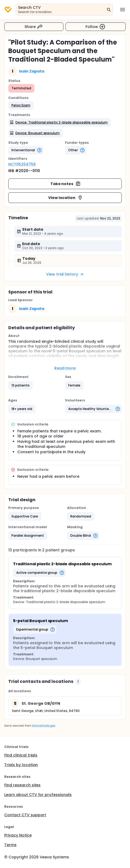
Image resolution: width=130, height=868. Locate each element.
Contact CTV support (25, 815)
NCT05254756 (22, 164)
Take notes (66, 184)
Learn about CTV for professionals (38, 795)
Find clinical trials (21, 755)
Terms (10, 845)
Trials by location (21, 765)
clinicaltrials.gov (43, 726)
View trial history (65, 274)
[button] (21, 105)
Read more (65, 368)
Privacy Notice (18, 835)
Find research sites (22, 785)
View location (66, 198)
